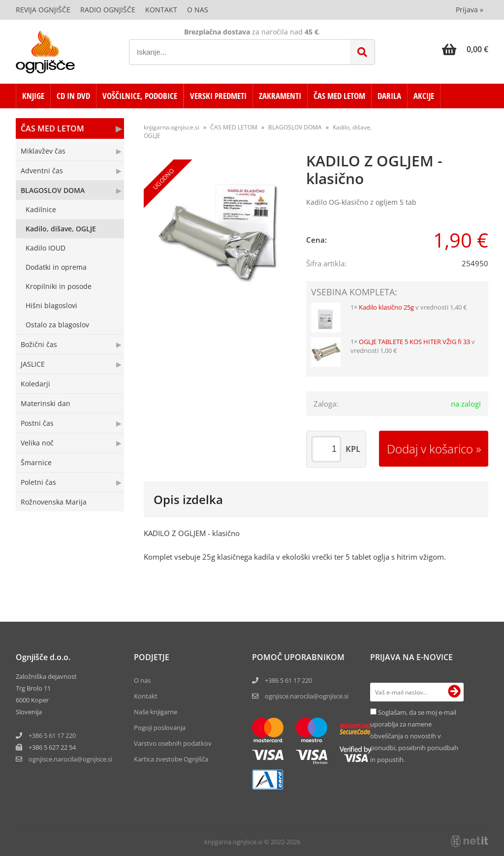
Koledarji (35, 384)
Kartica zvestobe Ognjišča (171, 759)
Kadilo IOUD (46, 248)
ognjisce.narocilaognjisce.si (70, 759)
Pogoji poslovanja (160, 728)
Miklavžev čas (43, 151)
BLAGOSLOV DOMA (53, 190)
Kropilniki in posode (59, 286)
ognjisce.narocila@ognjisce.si (307, 696)
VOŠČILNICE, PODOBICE (140, 96)
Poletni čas (38, 482)
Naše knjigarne (156, 712)
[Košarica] (465, 49)
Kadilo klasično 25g (386, 307)
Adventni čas (42, 171)
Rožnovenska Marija (54, 502)
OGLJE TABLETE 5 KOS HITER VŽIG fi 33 (414, 342)
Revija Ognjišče (43, 10)
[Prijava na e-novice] (454, 692)
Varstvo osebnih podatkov (173, 743)
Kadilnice (41, 209)
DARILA (389, 96)
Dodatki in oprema (56, 267)
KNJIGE (33, 96)
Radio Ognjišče (108, 10)
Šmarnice (36, 462)
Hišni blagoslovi (51, 305)
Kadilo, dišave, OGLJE (61, 229)
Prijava (470, 10)
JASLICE (33, 364)
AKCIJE (424, 96)
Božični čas (39, 344)
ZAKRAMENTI (280, 96)
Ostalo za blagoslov (57, 325)
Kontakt (161, 10)
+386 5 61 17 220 (52, 735)
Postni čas (37, 423)
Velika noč (37, 443)
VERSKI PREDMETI (218, 96)
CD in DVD (73, 96)
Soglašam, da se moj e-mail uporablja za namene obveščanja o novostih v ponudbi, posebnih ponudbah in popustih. (414, 736)
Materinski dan (46, 403)
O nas (198, 10)
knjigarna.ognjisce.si (172, 127)
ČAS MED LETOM (339, 96)
